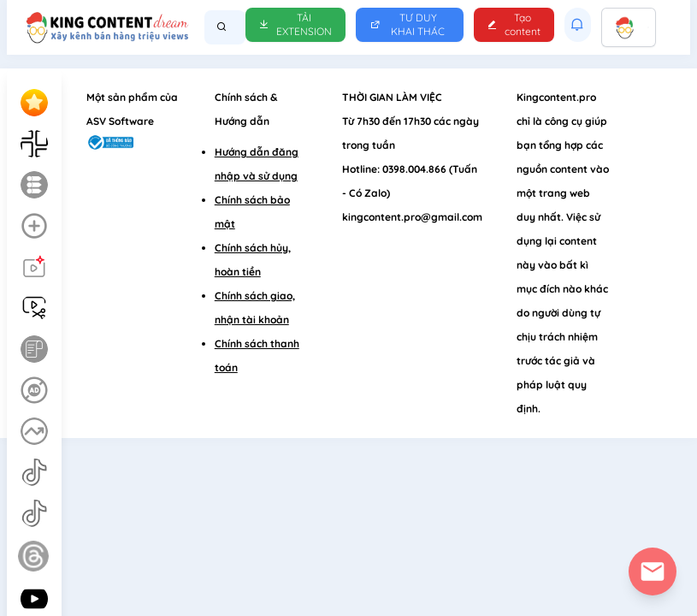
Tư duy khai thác (408, 24)
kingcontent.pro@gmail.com (412, 217)
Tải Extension (295, 24)
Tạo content (514, 24)
